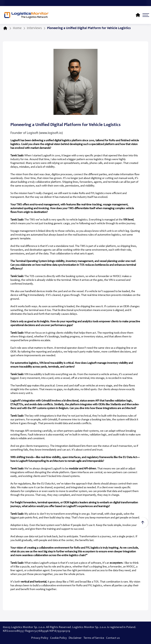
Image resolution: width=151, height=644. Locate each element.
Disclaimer (75, 638)
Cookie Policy (58, 638)
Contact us (113, 638)
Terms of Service (94, 638)
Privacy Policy (40, 638)
